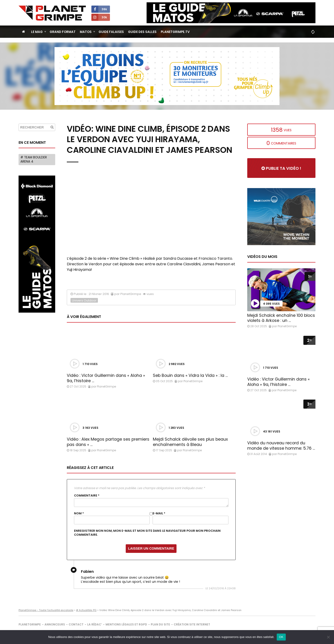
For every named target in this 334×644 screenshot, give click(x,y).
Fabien (87, 572)
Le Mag (37, 32)
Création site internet (192, 624)
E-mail (159, 513)
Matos (86, 32)
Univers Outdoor (84, 300)
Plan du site (160, 624)
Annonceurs (55, 624)
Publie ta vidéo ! (281, 168)
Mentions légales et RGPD (126, 624)
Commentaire (87, 496)
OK (281, 637)
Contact (76, 624)
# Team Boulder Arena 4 (34, 159)
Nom (79, 513)
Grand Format (63, 32)
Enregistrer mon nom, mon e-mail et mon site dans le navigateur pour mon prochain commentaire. (147, 533)
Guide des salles (142, 32)
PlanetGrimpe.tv (175, 32)
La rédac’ (95, 624)
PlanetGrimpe (30, 624)
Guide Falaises (111, 32)
